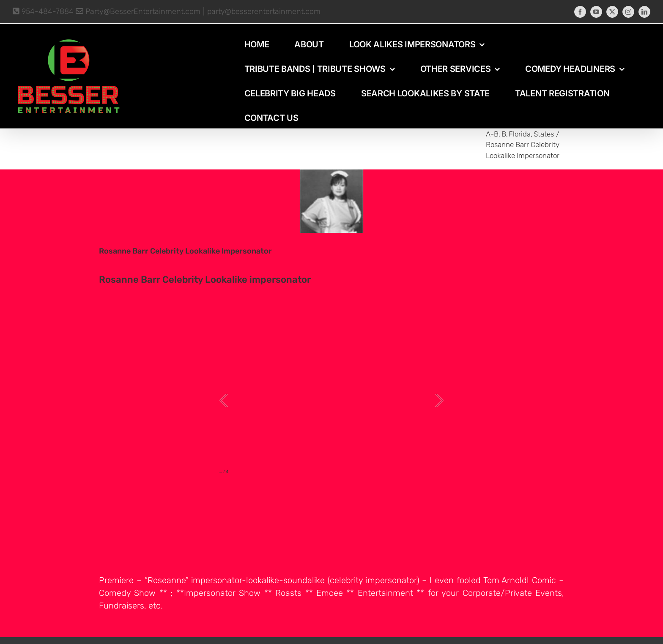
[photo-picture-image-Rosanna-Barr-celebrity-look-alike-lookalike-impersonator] (331, 201)
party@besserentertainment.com (264, 11)
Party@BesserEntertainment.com (138, 11)
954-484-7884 (43, 11)
